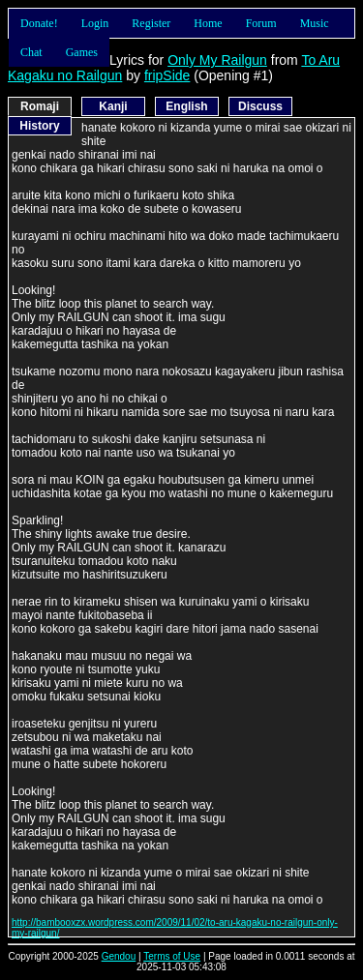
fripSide (167, 75)
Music (315, 23)
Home (208, 23)
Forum (261, 23)
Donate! (39, 23)
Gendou (119, 956)
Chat (31, 52)
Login (95, 23)
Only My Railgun (217, 60)
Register (151, 23)
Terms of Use (172, 956)
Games (82, 52)
